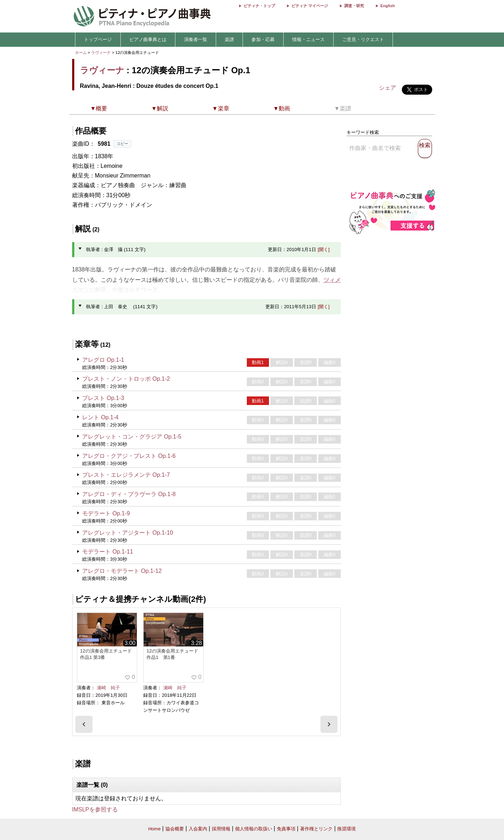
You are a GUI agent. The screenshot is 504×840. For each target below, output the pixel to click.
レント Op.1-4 (100, 417)
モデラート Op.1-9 (106, 513)
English (388, 6)
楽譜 (229, 39)
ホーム (81, 52)
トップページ (98, 39)
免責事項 (286, 829)
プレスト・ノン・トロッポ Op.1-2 (126, 379)
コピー (122, 144)
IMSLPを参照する (95, 809)
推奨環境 (346, 829)
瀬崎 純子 (108, 688)
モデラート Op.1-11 (108, 552)
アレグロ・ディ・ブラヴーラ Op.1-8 (129, 494)
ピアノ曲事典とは (148, 39)
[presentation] (84, 724)
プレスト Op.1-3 (103, 398)
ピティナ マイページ (310, 6)
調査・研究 (354, 6)
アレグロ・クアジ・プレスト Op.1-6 (129, 456)
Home (154, 829)
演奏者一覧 (196, 39)
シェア (388, 88)
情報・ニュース (308, 39)
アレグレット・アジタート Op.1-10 (128, 533)
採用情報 (221, 829)
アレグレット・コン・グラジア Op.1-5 (132, 437)
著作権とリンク (316, 829)
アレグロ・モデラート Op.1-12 (122, 571)
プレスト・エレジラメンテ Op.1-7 (126, 475)
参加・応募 (263, 39)
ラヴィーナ (101, 52)
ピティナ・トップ (259, 6)
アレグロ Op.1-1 (103, 360)
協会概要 (175, 829)
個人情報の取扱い (254, 829)
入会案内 (198, 829)
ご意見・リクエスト (363, 39)
